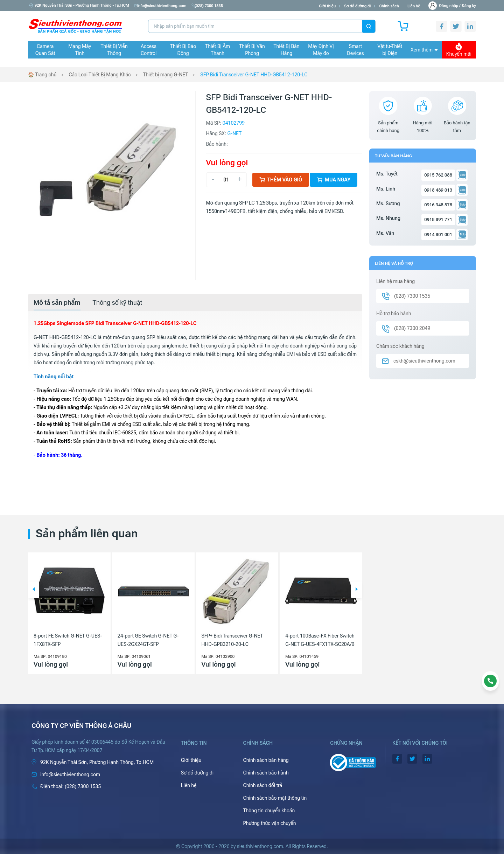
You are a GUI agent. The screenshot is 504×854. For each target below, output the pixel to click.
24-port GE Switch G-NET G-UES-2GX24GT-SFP (148, 640)
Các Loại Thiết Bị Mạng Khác (100, 75)
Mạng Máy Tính (80, 50)
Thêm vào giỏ (281, 180)
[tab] (57, 303)
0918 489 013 (438, 190)
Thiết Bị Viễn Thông (114, 50)
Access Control (149, 50)
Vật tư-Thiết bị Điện (390, 50)
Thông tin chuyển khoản (269, 811)
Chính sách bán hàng (266, 760)
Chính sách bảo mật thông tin (275, 798)
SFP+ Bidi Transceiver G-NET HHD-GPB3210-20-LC (232, 640)
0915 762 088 (438, 175)
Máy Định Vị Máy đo (321, 50)
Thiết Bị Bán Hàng (287, 50)
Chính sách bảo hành (266, 773)
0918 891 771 (438, 219)
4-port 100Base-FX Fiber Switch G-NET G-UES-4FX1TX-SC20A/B (320, 640)
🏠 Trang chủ (42, 75)
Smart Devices (355, 50)
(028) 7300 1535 (211, 6)
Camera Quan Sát (45, 50)
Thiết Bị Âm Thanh (218, 50)
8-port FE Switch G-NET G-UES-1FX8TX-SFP (68, 640)
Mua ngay (334, 180)
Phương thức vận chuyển (269, 823)
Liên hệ (414, 6)
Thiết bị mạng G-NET (166, 75)
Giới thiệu (327, 6)
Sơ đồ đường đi (357, 6)
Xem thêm (424, 50)
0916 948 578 (438, 205)
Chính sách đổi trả (262, 785)
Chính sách (389, 6)
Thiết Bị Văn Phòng (252, 50)
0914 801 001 (438, 235)
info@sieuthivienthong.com (162, 6)
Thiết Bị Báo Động (183, 50)
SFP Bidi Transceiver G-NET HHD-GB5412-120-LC (254, 75)
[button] (34, 590)
